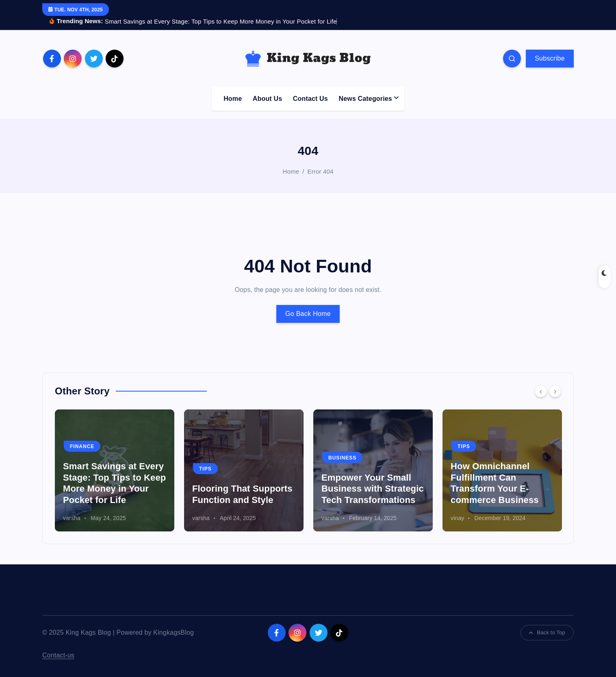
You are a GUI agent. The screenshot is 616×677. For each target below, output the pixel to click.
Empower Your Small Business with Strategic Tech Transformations (373, 489)
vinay (457, 518)
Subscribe (550, 58)
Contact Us (310, 99)
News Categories (365, 99)
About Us (267, 99)
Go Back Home (308, 314)
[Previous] (541, 391)
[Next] (555, 391)
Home (233, 99)
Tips (205, 469)
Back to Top (547, 632)
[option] (115, 470)
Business (342, 458)
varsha (72, 518)
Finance (82, 446)
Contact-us (58, 655)
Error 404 (321, 171)
